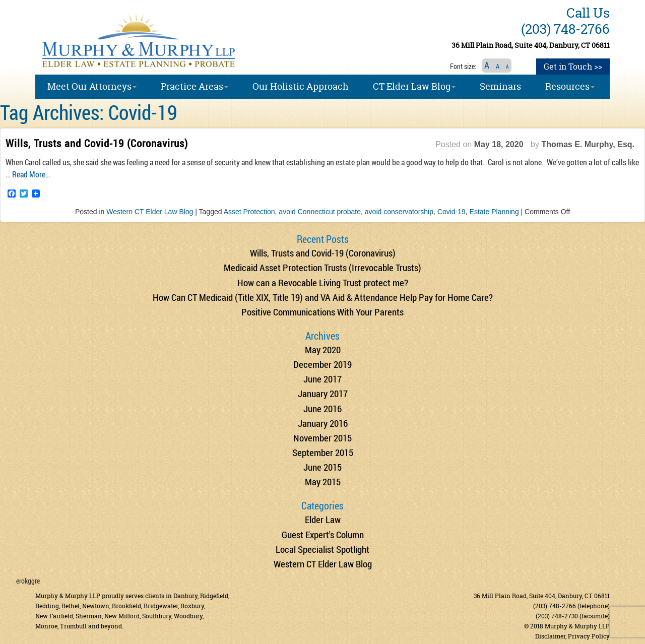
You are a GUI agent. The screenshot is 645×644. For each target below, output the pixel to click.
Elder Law (323, 519)
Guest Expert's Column (323, 534)
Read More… (31, 174)
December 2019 (322, 364)
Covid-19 (451, 212)
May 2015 (323, 481)
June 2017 (322, 379)
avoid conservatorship (399, 212)
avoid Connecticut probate (320, 212)
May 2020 (323, 349)
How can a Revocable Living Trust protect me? (323, 282)
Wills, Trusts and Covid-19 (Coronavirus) (97, 143)
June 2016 (322, 408)
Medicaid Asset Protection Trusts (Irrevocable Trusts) (322, 267)
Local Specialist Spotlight (322, 549)
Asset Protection (249, 212)
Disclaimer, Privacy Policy (572, 636)
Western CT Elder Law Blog (150, 212)
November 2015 (322, 438)
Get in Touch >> (573, 67)
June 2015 (322, 467)
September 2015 (323, 452)
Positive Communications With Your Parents (322, 312)
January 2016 (323, 423)
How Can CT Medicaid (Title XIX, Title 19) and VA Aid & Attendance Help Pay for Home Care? (323, 297)
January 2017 (323, 393)
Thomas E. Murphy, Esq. (588, 144)
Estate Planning (494, 212)
